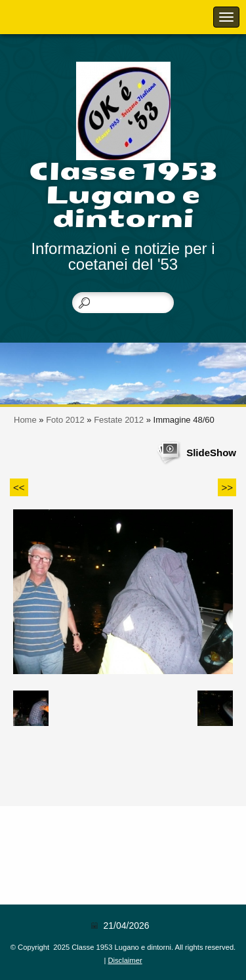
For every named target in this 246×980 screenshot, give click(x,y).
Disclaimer (125, 960)
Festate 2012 (119, 420)
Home (25, 420)
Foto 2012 (65, 420)
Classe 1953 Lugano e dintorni (123, 195)
